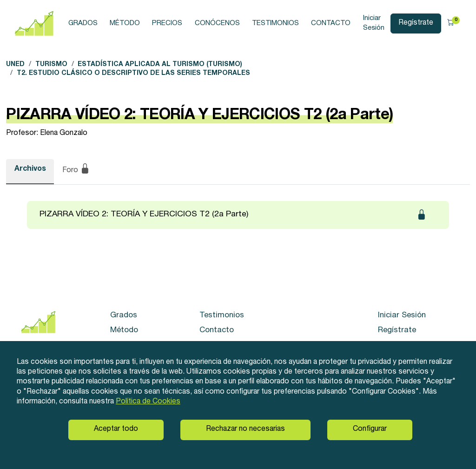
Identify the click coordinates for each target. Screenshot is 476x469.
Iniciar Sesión (374, 23)
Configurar (370, 429)
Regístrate (416, 23)
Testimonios (275, 23)
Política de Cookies (148, 402)
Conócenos (217, 23)
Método (125, 23)
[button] (453, 24)
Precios (167, 23)
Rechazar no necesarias (245, 429)
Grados (83, 23)
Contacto (331, 23)
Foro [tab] (76, 170)
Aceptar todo (116, 429)
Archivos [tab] (30, 169)
